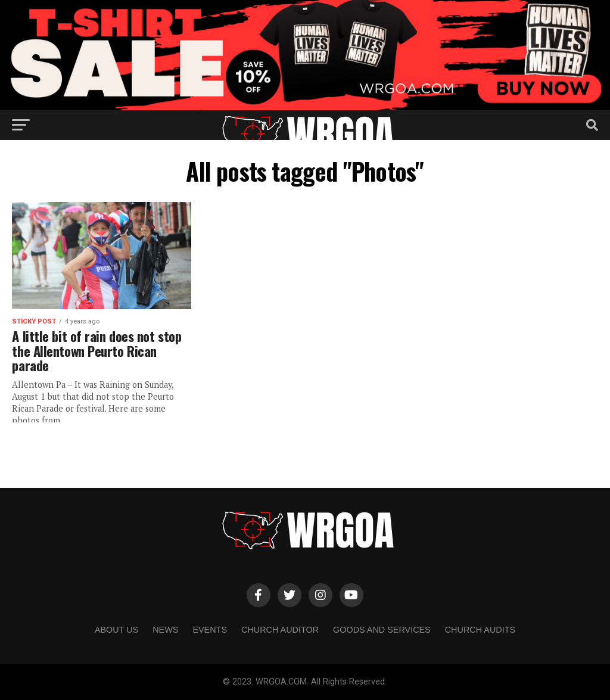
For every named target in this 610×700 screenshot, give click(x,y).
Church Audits (480, 630)
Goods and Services (382, 630)
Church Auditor (280, 630)
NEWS (165, 630)
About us (116, 630)
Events (210, 630)
